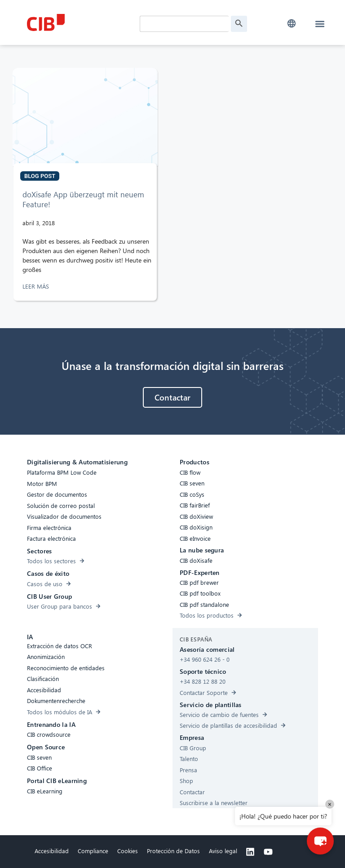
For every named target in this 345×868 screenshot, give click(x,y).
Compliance (93, 851)
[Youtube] (268, 852)
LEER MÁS (37, 286)
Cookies (128, 851)
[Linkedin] (250, 852)
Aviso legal (223, 851)
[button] (291, 24)
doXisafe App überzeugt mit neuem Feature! (83, 199)
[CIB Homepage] (81, 22)
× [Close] (330, 804)
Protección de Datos (173, 851)
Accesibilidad (52, 851)
